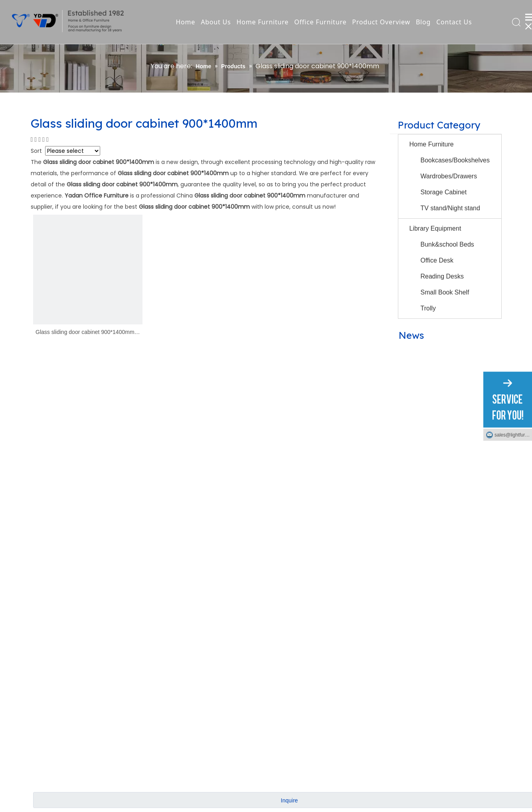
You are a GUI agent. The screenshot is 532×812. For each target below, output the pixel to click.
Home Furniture (263, 22)
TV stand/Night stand (450, 208)
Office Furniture (320, 22)
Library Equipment (435, 228)
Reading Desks (442, 276)
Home (185, 22)
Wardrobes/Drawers (449, 176)
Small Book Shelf (445, 292)
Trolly (428, 308)
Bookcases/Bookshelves (455, 160)
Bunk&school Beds (447, 244)
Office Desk (437, 260)
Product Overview (381, 22)
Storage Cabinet (444, 192)
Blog (423, 22)
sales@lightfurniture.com (513, 435)
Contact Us (454, 22)
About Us (216, 22)
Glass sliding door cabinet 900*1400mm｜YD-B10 (88, 333)
